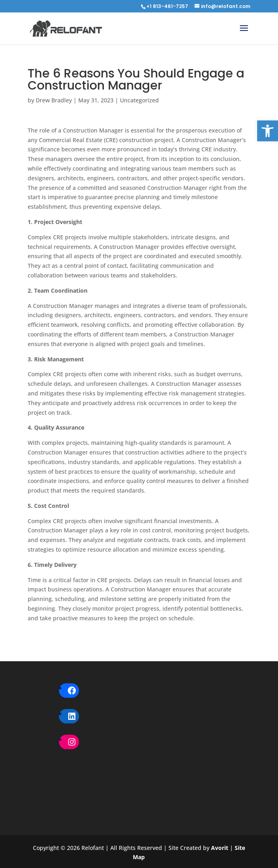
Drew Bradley (54, 100)
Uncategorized (139, 100)
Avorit (220, 848)
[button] (268, 131)
